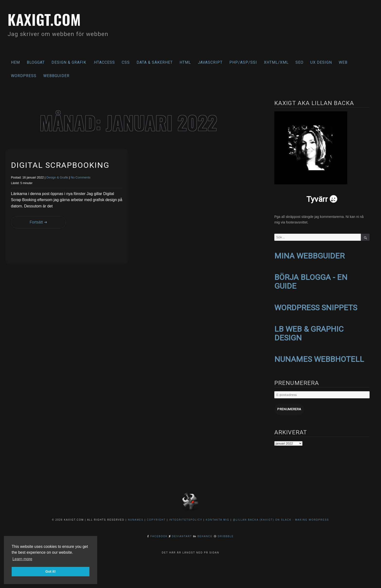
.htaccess (104, 62)
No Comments (81, 177)
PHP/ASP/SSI (243, 62)
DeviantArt (182, 534)
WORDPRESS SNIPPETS (316, 306)
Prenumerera (289, 407)
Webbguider (56, 76)
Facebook (159, 534)
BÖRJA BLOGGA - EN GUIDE (311, 281)
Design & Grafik (69, 62)
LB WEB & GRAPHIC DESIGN (309, 332)
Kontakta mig (218, 518)
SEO (299, 62)
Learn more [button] (22, 559)
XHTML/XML (276, 62)
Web (343, 62)
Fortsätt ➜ (36, 222)
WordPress (24, 76)
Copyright (156, 518)
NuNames (136, 518)
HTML (185, 62)
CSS (126, 62)
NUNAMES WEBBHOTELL (319, 357)
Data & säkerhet (155, 62)
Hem (15, 62)
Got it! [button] (51, 571)
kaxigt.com (46, 19)
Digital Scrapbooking (60, 165)
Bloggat (36, 62)
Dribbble (226, 534)
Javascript (210, 62)
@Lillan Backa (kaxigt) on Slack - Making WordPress (281, 518)
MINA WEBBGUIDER (309, 256)
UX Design (321, 62)
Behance (205, 534)
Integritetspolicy (186, 518)
